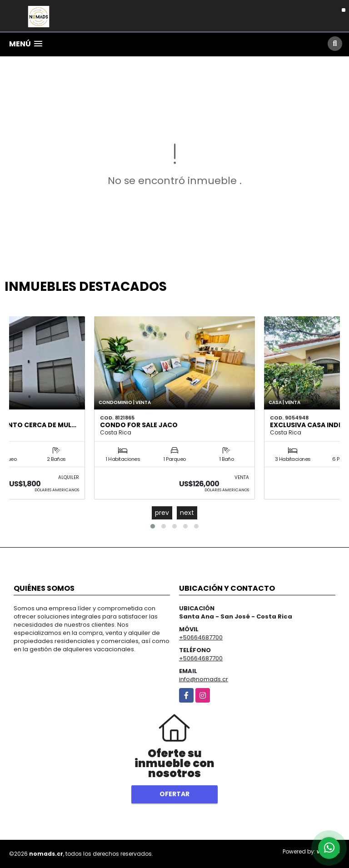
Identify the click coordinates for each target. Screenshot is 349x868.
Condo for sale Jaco (139, 425)
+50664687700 (201, 637)
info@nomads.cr (204, 679)
